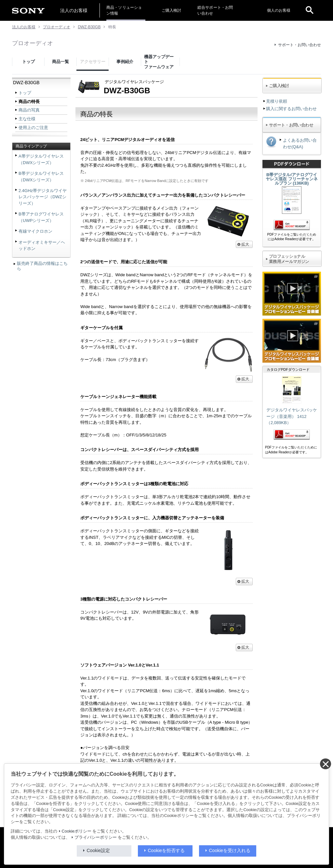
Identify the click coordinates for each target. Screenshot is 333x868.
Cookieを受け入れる (230, 850)
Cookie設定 (99, 850)
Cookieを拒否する (166, 850)
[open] (310, 10)
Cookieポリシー (77, 831)
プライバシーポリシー (96, 837)
